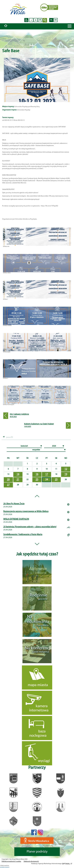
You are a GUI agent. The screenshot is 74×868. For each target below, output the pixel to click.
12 (66, 469)
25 (56, 480)
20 (8, 480)
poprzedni (2, 867)
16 (37, 474)
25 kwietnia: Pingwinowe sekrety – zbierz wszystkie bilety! (30, 527)
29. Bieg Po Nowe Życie (14, 504)
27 (8, 485)
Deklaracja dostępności (31, 861)
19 (66, 474)
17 (47, 474)
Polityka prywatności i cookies (11, 861)
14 (18, 474)
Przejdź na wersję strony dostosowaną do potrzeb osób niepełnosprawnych (26, 20)
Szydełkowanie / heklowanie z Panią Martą (23, 535)
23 (37, 480)
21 (18, 480)
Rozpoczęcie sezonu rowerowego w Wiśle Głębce (26, 511)
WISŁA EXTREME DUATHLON (16, 519)
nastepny (7, 867)
